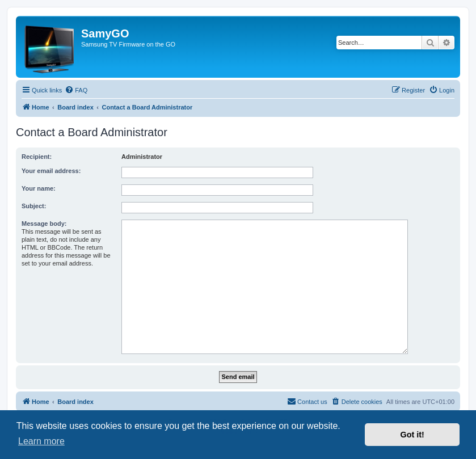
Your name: (39, 188)
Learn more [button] (41, 441)
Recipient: (37, 157)
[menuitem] (76, 90)
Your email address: (51, 171)
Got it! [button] (412, 435)
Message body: (44, 224)
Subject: (34, 206)
